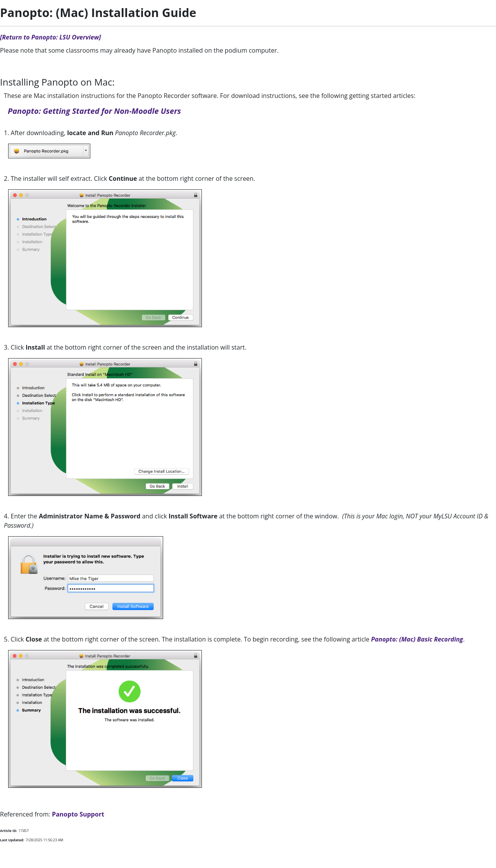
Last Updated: (12, 840)
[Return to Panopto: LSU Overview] (51, 37)
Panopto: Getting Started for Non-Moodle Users (94, 111)
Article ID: (9, 831)
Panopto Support (78, 814)
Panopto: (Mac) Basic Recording (417, 639)
